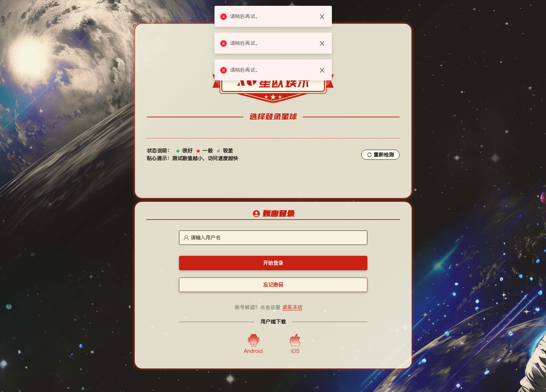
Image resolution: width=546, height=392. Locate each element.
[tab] (273, 214)
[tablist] (273, 214)
